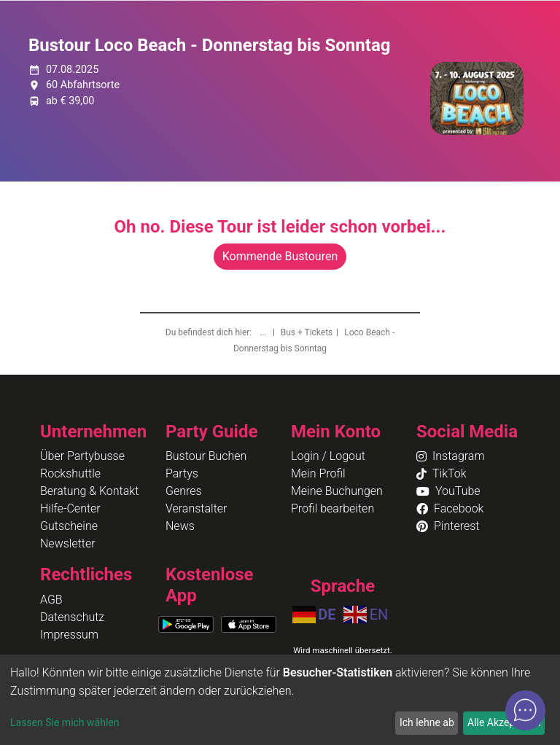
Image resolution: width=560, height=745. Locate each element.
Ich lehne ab (427, 722)
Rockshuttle (70, 473)
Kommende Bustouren (280, 256)
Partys (182, 473)
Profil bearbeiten (332, 508)
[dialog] (280, 700)
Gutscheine (69, 526)
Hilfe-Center (70, 508)
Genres (184, 491)
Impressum (69, 635)
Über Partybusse (82, 456)
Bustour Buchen (206, 456)
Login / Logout (328, 456)
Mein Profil (318, 473)
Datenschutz (72, 617)
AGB (51, 600)
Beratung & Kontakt (89, 491)
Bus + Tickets (307, 332)
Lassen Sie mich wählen (65, 722)
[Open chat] (525, 710)
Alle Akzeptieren (504, 722)
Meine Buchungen (337, 491)
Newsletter (68, 543)
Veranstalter (196, 508)
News (180, 526)
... (264, 332)
